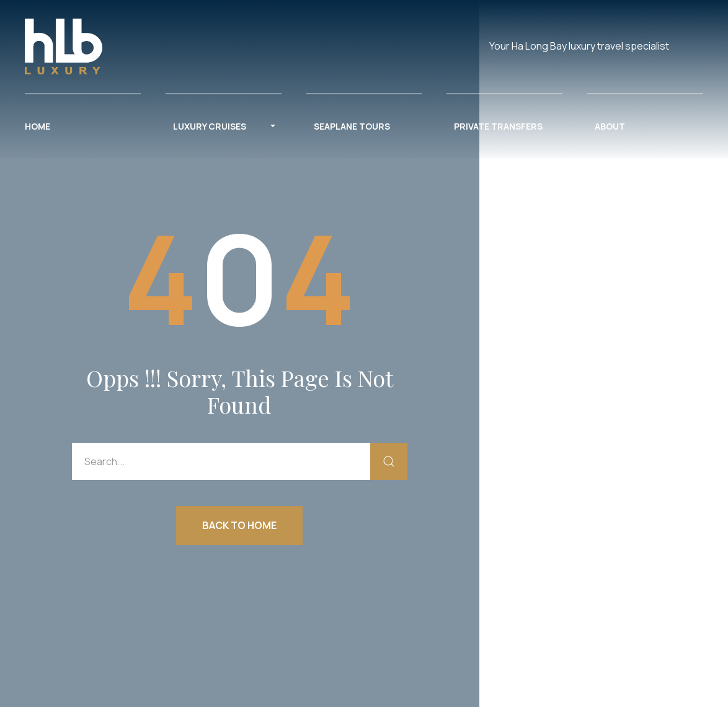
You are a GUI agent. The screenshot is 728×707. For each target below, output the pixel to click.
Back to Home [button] (239, 525)
